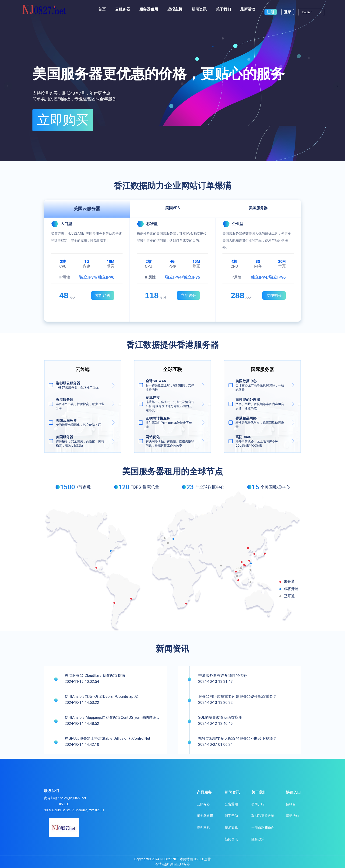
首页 (102, 9)
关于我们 (223, 9)
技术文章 (231, 827)
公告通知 (231, 804)
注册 (271, 9)
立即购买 (45, 114)
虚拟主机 (175, 9)
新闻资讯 (199, 9)
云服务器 (123, 9)
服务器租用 (149, 9)
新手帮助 (231, 816)
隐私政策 (258, 839)
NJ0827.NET (170, 859)
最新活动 (248, 9)
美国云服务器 (180, 864)
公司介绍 (258, 804)
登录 (288, 9)
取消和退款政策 (263, 816)
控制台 (291, 804)
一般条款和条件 (263, 827)
